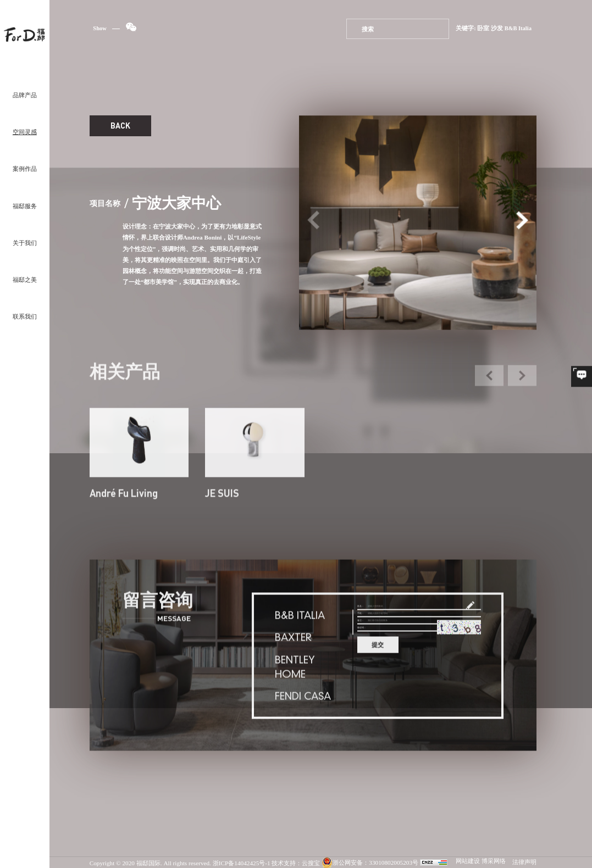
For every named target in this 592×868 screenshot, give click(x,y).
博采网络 (494, 861)
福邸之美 (25, 280)
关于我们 (25, 243)
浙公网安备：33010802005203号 (370, 863)
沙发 (497, 29)
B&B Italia (518, 29)
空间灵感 (25, 132)
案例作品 (25, 169)
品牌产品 (25, 96)
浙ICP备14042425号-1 (242, 863)
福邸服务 (25, 207)
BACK (120, 126)
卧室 (483, 29)
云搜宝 (311, 863)
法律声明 (524, 863)
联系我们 (25, 317)
